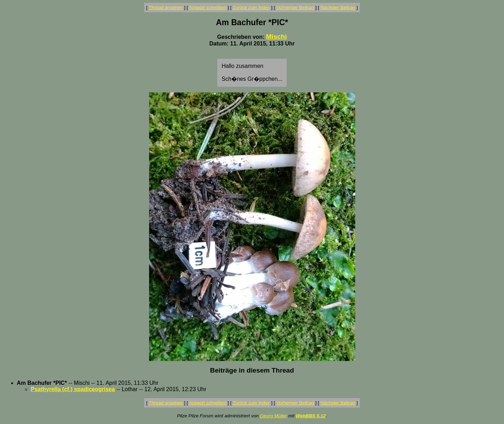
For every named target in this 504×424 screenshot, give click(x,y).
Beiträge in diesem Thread (252, 370)
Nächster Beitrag (338, 8)
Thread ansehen (166, 8)
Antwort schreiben (208, 8)
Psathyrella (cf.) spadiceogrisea (73, 389)
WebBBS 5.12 (311, 416)
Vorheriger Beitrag (295, 8)
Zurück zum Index (251, 8)
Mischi (276, 37)
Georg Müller (274, 416)
